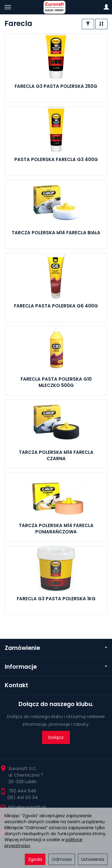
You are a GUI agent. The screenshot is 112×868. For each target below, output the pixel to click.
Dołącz (56, 737)
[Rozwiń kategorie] (8, 7)
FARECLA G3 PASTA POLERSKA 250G (56, 86)
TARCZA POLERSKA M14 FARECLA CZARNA (56, 455)
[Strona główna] (56, 7)
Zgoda (35, 859)
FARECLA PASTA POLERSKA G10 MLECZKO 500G (56, 382)
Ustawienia (93, 859)
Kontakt (16, 685)
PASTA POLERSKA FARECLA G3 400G (56, 159)
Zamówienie (56, 648)
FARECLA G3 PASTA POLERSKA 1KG (56, 599)
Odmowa (62, 859)
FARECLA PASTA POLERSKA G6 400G (56, 306)
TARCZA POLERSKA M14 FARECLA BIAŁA (56, 233)
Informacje (56, 667)
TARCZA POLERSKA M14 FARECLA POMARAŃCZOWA (56, 528)
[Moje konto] (106, 7)
